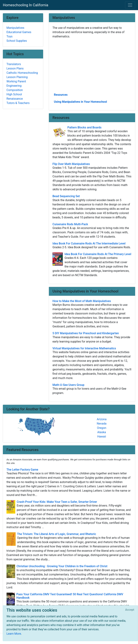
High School (14, 94)
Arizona (102, 419)
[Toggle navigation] (130, 5)
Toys (10, 36)
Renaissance (15, 99)
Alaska (102, 432)
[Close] (130, 610)
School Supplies (17, 41)
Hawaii (102, 436)
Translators (14, 64)
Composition (15, 90)
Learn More (14, 634)
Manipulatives (15, 28)
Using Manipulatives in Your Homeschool (80, 102)
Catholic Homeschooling (22, 73)
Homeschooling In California (26, 5)
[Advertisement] (92, 65)
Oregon (102, 428)
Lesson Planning (17, 77)
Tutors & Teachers (18, 103)
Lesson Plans (15, 68)
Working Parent (16, 81)
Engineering (14, 86)
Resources (61, 95)
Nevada (102, 424)
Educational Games (19, 32)
